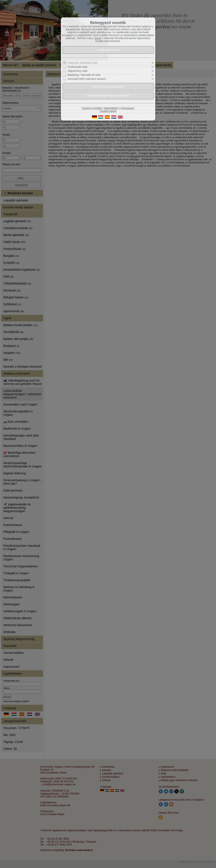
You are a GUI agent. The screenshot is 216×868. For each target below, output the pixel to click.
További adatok (108, 111)
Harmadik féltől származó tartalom (87, 79)
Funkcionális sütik (78, 67)
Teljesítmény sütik (78, 71)
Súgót (98, 38)
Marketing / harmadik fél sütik (84, 75)
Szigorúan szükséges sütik (82, 63)
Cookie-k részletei (92, 108)
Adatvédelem (111, 108)
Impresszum (127, 108)
